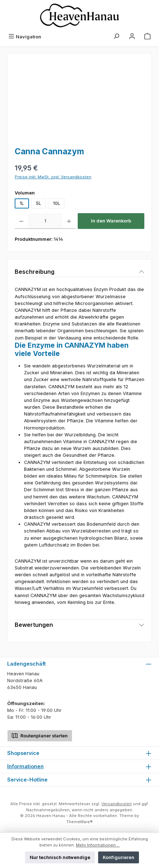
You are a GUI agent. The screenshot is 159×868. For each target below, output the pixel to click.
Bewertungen (34, 625)
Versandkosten (117, 804)
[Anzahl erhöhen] (69, 221)
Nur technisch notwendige (60, 857)
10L (57, 203)
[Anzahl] (45, 221)
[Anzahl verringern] (21, 221)
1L (22, 203)
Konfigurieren (119, 857)
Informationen (25, 766)
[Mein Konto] (132, 37)
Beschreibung (35, 272)
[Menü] (25, 37)
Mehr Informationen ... (98, 845)
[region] (79, 101)
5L (38, 203)
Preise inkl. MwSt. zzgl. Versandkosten (53, 177)
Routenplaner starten (40, 735)
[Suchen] (116, 37)
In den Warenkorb (111, 221)
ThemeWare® (79, 822)
